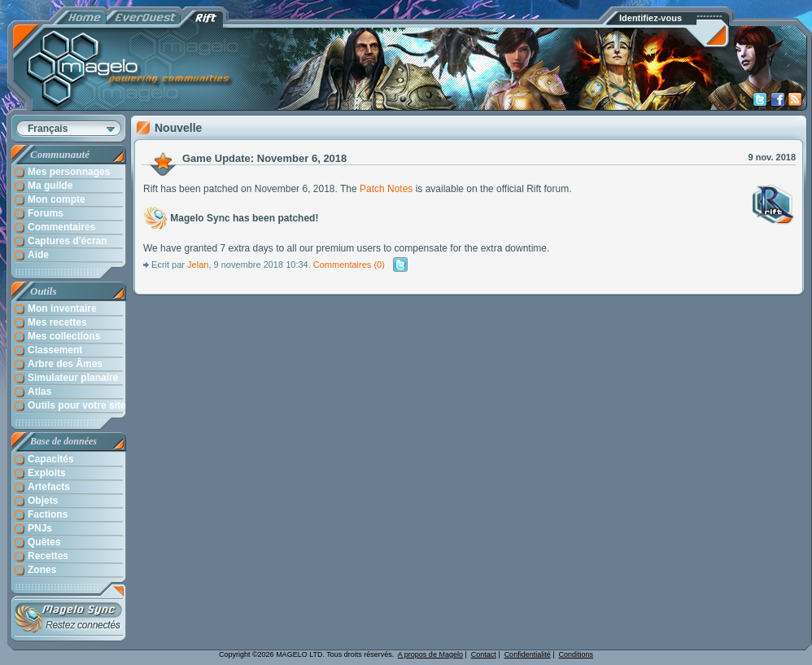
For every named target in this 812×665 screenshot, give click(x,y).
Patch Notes (386, 189)
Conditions (576, 654)
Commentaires (343, 265)
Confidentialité (528, 654)
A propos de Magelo (430, 654)
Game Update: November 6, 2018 (264, 158)
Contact (484, 654)
